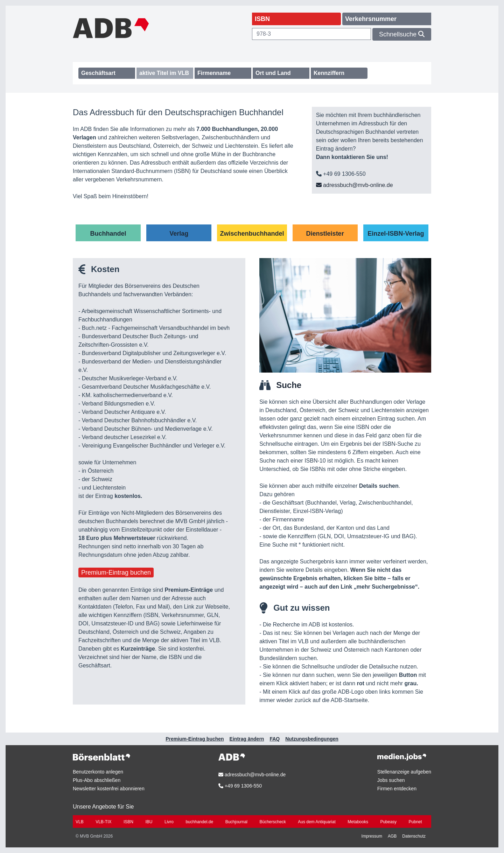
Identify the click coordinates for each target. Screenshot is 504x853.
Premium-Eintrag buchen (116, 573)
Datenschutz (414, 836)
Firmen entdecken (397, 789)
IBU (149, 822)
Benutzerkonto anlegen (98, 772)
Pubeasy (388, 822)
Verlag (179, 234)
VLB (80, 822)
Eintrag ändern (247, 739)
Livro (169, 822)
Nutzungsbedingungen (312, 739)
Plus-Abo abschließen (97, 780)
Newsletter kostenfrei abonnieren (109, 789)
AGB (392, 836)
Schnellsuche (402, 34)
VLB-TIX (103, 822)
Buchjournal (236, 822)
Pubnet (415, 822)
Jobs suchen (391, 780)
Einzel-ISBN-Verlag (396, 234)
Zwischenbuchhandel (252, 234)
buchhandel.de (199, 822)
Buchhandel (108, 234)
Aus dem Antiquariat (317, 822)
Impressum (372, 836)
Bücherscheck (273, 822)
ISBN (128, 822)
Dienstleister (325, 234)
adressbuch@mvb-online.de (355, 185)
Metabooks (358, 822)
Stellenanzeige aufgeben (404, 772)
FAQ (275, 739)
